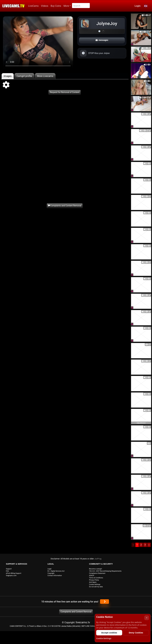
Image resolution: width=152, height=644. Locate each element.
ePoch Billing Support (14, 573)
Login (138, 6)
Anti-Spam (93, 582)
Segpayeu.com (11, 576)
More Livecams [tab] (45, 76)
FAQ (7, 571)
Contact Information (55, 576)
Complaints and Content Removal (76, 612)
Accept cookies (109, 633)
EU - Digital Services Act (56, 571)
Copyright (51, 573)
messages (102, 40)
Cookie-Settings (95, 584)
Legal (49, 569)
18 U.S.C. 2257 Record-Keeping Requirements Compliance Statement (105, 572)
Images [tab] (8, 76)
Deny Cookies (136, 633)
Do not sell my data (96, 587)
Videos (45, 6)
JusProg (98, 559)
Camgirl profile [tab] (24, 76)
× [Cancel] (147, 618)
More (66, 6)
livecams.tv (83, 622)
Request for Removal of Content (65, 92)
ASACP (92, 576)
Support (9, 569)
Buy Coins (56, 6)
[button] (146, 6)
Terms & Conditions (96, 578)
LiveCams (33, 6)
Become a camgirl (96, 569)
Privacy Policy (94, 580)
